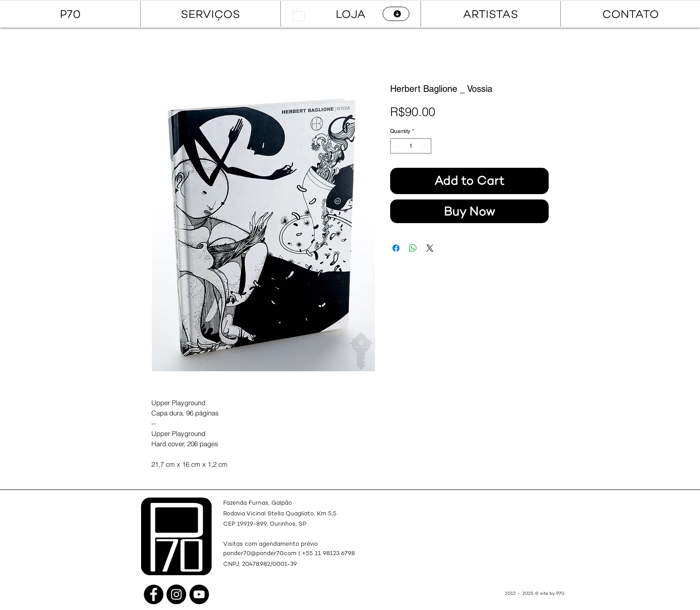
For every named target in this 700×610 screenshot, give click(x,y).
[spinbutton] (411, 146)
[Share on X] (430, 248)
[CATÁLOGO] (396, 14)
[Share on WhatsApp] (413, 248)
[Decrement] (396, 146)
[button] (299, 14)
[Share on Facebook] (396, 248)
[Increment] (425, 146)
